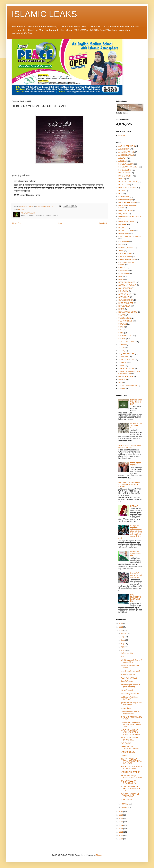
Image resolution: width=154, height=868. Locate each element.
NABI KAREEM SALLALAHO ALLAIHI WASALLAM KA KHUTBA (130, 484)
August (124, 633)
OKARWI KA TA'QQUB (127, 285)
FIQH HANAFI (124, 197)
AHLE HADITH (124, 149)
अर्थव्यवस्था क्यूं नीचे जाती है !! (130, 694)
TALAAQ (122, 351)
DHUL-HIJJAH (124, 185)
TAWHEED (123, 363)
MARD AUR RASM (128, 752)
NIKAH (121, 279)
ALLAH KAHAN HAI (126, 152)
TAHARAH (122, 345)
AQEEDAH (123, 161)
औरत (122, 657)
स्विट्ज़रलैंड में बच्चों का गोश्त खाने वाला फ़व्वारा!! (136, 575)
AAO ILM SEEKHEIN (127, 146)
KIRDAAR (134, 506)
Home (60, 223)
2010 (121, 839)
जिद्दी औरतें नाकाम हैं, (127, 690)
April (123, 647)
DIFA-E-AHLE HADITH (127, 188)
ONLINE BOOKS (125, 288)
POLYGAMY (123, 291)
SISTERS (122, 339)
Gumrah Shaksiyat (126, 200)
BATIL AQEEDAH (125, 170)
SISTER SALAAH (125, 336)
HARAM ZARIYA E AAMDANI (130, 217)
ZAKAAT (122, 388)
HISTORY (122, 225)
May (123, 644)
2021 (121, 630)
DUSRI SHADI (126, 800)
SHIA (120, 330)
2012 (121, 832)
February (125, 804)
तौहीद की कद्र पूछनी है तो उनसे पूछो (135, 554)
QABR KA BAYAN (125, 294)
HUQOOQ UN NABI (126, 231)
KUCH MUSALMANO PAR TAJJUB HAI (136, 598)
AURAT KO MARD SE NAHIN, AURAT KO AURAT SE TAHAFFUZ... (131, 732)
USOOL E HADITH (126, 377)
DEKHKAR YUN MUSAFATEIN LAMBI (130, 748)
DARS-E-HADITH (125, 176)
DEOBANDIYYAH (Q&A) (128, 182)
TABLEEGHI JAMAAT (127, 342)
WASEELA (123, 379)
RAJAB (121, 309)
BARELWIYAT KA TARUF (128, 167)
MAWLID (122, 267)
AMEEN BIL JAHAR (126, 155)
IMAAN (121, 245)
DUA (120, 194)
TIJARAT (122, 366)
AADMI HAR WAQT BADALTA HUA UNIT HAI (131, 776)
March (124, 650)
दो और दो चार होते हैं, (127, 653)
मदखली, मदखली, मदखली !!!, (136, 464)
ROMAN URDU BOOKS (128, 312)
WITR (121, 382)
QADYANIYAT (124, 297)
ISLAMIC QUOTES (126, 247)
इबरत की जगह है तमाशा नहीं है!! (130, 671)
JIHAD (121, 251)
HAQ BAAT (123, 214)
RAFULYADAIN (124, 306)
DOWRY (122, 191)
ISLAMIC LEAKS (44, 14)
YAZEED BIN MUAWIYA (128, 385)
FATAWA (122, 135)
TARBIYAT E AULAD (126, 360)
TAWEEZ (124, 756)
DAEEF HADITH (125, 173)
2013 (121, 829)
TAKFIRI (122, 348)
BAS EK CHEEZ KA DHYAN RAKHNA (129, 782)
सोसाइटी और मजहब (127, 681)
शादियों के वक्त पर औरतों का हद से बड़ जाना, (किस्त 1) (131, 661)
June (123, 640)
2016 (121, 818)
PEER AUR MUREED (129, 678)
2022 (121, 627)
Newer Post (17, 223)
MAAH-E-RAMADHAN (127, 259)
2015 (121, 822)
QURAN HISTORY (126, 300)
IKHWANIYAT (124, 233)
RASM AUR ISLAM (128, 675)
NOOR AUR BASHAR (127, 282)
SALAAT (122, 315)
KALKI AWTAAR (125, 253)
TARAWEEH (123, 357)
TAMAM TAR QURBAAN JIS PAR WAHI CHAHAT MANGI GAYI (131, 725)
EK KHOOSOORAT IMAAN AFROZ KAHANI (131, 768)
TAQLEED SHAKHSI (126, 354)
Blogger (99, 855)
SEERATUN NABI (125, 321)
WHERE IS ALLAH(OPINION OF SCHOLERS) (130, 446)
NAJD (121, 276)
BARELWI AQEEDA (126, 164)
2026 (121, 623)
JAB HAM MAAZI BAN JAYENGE (129, 698)
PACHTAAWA (126, 743)
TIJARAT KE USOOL (127, 368)
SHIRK (121, 333)
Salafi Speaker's (125, 318)
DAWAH (122, 179)
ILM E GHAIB (124, 242)
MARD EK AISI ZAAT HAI (130, 772)
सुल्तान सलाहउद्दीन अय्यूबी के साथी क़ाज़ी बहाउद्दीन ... (131, 704)
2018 (121, 815)
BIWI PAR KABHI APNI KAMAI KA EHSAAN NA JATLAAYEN (131, 761)
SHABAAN (123, 324)
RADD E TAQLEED (126, 303)
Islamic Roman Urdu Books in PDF (136, 402)
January (124, 807)
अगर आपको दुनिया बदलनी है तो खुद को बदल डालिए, (130, 686)
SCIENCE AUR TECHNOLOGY (136, 426)
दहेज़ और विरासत (126, 708)
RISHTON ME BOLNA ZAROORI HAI (129, 739)
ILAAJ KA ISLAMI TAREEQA (130, 237)
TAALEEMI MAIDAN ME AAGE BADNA (130, 795)
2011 (121, 836)
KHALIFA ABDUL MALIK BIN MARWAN (130, 713)
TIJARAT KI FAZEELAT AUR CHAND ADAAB (129, 372)
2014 (121, 825)
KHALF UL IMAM (125, 256)
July (123, 637)
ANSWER (122, 158)
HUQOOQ (122, 228)
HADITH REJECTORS (127, 203)
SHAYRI (21, 210)
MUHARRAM (124, 273)
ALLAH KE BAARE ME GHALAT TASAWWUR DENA (130, 789)
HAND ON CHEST (126, 211)
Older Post (103, 223)
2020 (121, 812)
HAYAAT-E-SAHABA (126, 222)
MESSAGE (123, 270)
